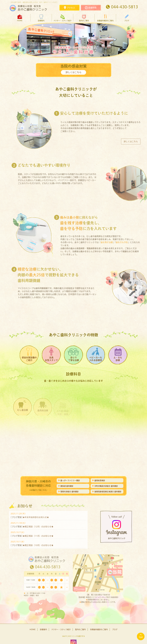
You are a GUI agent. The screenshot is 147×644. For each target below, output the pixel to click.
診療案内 (41, 21)
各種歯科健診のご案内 (105, 21)
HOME (20, 21)
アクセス (71, 8)
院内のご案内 (84, 21)
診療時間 (92, 8)
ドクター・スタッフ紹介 (62, 21)
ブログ (127, 21)
